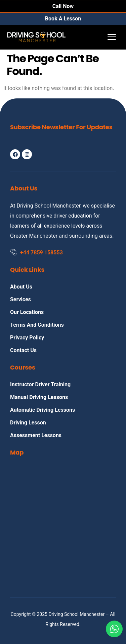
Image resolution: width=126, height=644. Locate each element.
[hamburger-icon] (112, 37)
